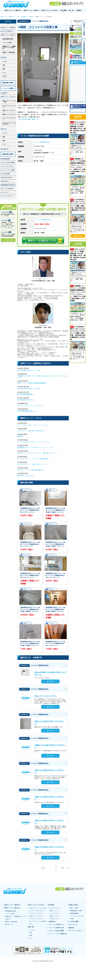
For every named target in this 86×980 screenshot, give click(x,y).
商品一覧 (4, 129)
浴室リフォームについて (9, 111)
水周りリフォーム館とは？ (8, 35)
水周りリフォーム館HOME (8, 27)
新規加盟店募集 (5, 159)
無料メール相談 (74, 908)
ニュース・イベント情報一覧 (57, 934)
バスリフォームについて (36, 913)
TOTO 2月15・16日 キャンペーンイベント (32, 425)
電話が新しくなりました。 (26, 476)
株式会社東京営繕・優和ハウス (29, 119)
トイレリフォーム (54, 913)
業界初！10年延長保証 (9, 52)
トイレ (4, 72)
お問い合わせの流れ (7, 177)
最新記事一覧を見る (78, 236)
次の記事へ (61, 868)
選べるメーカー (9, 924)
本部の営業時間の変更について (28, 411)
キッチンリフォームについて (9, 106)
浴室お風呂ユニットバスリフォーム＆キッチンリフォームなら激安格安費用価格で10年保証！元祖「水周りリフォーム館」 (16, 4)
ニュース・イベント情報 (8, 170)
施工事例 (4, 57)
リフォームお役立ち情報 (8, 163)
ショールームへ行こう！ (8, 166)
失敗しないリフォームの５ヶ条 (9, 101)
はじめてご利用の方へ (7, 31)
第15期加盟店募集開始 (25, 394)
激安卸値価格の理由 (8, 39)
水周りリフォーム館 (76, 109)
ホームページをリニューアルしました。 (31, 405)
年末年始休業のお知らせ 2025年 (29, 370)
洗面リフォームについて (9, 114)
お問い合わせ (5, 181)
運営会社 (71, 928)
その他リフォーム (54, 919)
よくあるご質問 (5, 174)
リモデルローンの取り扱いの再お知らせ (31, 431)
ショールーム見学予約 (7, 189)
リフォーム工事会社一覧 (56, 928)
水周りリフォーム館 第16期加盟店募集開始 (32, 383)
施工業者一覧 (5, 149)
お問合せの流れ (73, 905)
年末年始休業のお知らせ (25, 400)
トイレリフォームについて (9, 119)
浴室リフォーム (54, 911)
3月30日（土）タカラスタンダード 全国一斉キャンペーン (38, 453)
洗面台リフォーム (54, 916)
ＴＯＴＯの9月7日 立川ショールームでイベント (35, 442)
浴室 (4, 65)
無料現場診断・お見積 (76, 911)
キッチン (5, 61)
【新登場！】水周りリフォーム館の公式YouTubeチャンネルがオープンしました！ (42, 377)
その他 (4, 76)
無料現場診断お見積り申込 (8, 185)
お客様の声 (4, 93)
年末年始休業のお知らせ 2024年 (29, 389)
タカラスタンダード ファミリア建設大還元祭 (34, 459)
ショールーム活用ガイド (56, 924)
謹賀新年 (20, 436)
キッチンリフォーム (55, 908)
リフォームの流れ (7, 43)
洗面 (4, 69)
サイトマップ (5, 192)
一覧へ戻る (43, 868)
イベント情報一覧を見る (8, 240)
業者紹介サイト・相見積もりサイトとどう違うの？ (9, 48)
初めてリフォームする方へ (8, 97)
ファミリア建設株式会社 (42, 142)
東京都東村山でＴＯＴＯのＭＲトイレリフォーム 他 (35, 448)
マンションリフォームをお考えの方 (9, 123)
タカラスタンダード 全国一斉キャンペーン (32, 464)
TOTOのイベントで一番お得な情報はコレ (31, 470)
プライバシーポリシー (7, 196)
